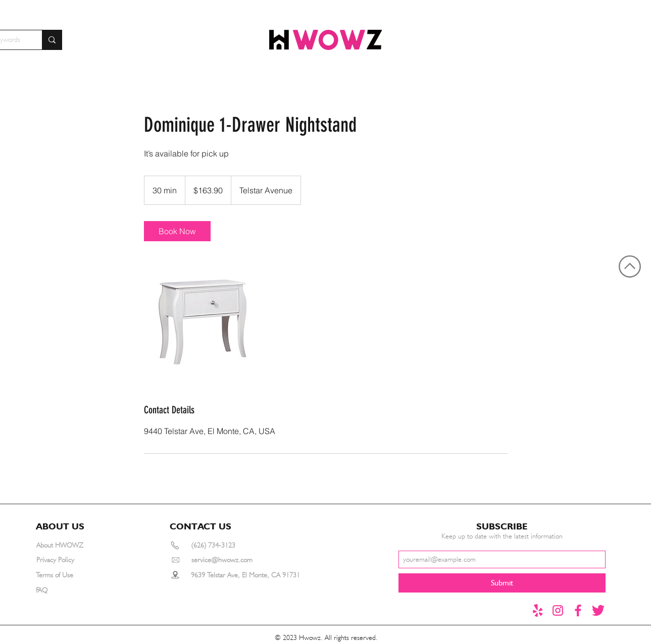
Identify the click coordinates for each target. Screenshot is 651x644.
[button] (64, 526)
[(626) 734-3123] (228, 545)
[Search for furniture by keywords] (52, 40)
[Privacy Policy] (73, 560)
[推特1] (598, 610)
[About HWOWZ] (73, 545)
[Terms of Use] (72, 575)
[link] (177, 231)
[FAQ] (72, 590)
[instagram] (558, 610)
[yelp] (538, 610)
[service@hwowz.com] (234, 560)
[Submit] (502, 583)
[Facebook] (578, 610)
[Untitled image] (203, 322)
